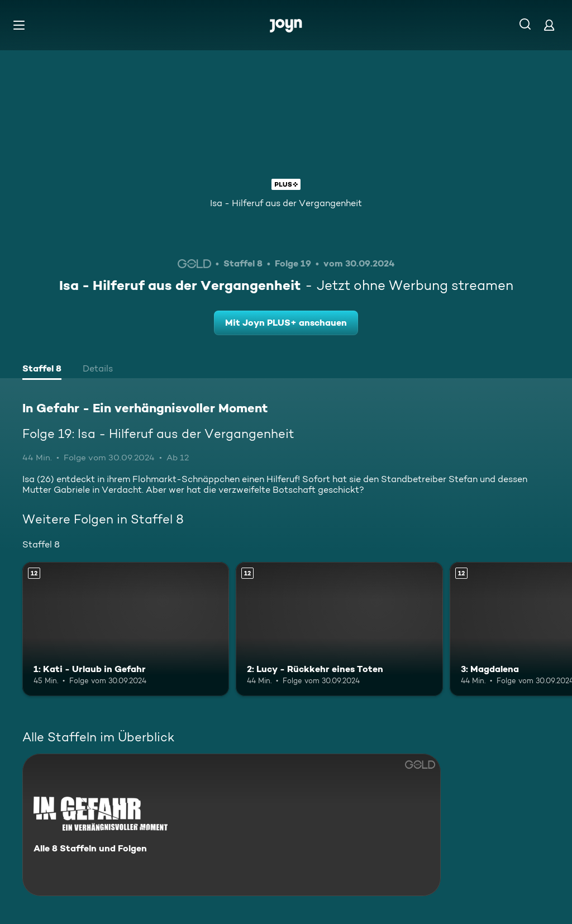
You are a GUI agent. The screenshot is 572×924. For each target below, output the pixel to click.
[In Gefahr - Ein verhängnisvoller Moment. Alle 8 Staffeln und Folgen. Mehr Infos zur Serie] (232, 825)
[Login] (549, 25)
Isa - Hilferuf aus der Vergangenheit (286, 203)
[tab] (42, 370)
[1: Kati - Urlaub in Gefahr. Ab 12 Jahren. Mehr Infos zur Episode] (126, 629)
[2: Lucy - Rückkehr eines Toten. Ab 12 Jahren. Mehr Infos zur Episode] (339, 629)
